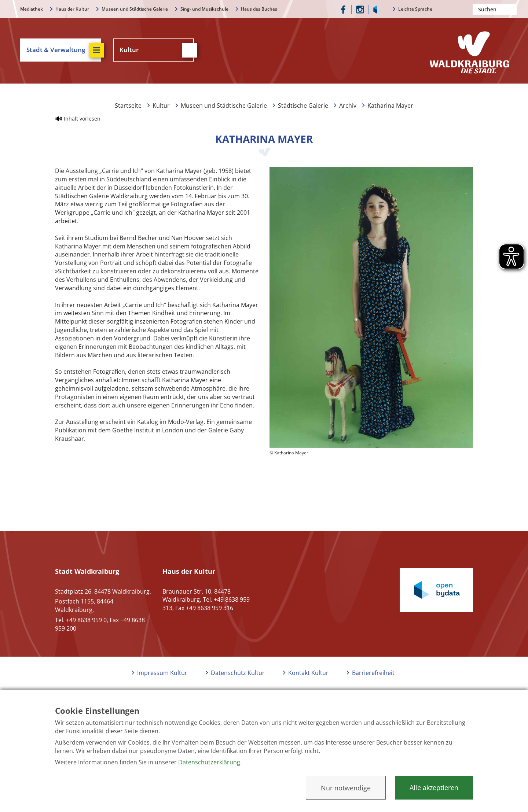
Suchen (511, 9)
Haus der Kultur (72, 9)
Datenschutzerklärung (209, 762)
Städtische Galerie (303, 106)
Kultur (161, 106)
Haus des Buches (259, 9)
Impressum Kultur (162, 673)
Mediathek (32, 9)
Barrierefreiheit (373, 673)
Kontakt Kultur (308, 673)
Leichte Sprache (415, 9)
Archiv (348, 106)
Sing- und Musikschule (204, 9)
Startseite (128, 106)
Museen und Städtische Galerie (135, 9)
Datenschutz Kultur (238, 673)
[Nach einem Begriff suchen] (495, 9)
